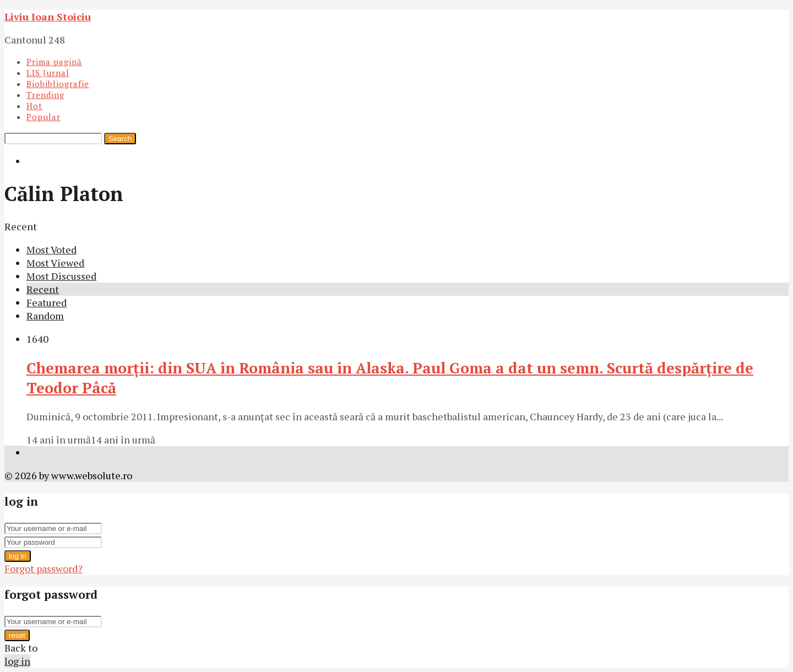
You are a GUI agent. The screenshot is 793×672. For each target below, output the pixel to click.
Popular (44, 117)
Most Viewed (55, 263)
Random (45, 316)
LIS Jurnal (48, 73)
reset (17, 635)
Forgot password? (44, 568)
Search (120, 139)
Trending (45, 95)
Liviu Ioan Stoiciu (48, 17)
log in (18, 556)
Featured (47, 302)
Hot (34, 106)
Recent (43, 289)
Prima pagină (54, 62)
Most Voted (51, 250)
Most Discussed (61, 276)
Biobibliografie (58, 84)
